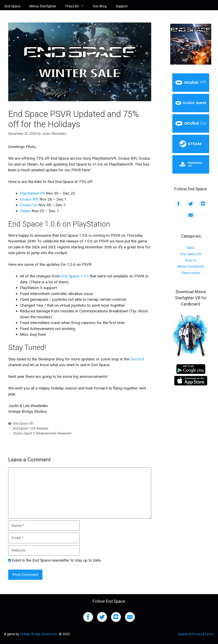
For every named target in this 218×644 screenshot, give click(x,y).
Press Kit (77, 6)
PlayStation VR (32, 193)
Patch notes (191, 273)
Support (122, 6)
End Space (12, 6)
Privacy (197, 634)
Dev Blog (100, 6)
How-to (191, 260)
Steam (25, 211)
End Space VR (23, 424)
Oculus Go (29, 205)
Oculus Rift (29, 199)
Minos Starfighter (43, 6)
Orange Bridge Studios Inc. (39, 634)
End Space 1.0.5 (75, 276)
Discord (137, 359)
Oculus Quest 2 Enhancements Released (42, 433)
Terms (209, 634)
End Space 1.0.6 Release (31, 428)
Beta (191, 248)
